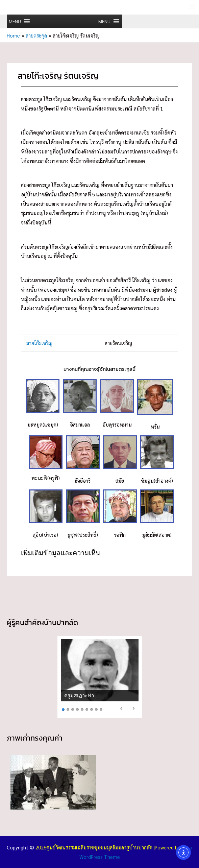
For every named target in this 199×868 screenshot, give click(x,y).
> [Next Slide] (133, 708)
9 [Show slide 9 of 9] (101, 709)
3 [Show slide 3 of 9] (73, 709)
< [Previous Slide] (122, 708)
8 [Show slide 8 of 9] (96, 709)
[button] (15, 21)
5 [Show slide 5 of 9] (82, 709)
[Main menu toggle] (192, 7)
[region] (100, 677)
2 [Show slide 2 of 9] (68, 709)
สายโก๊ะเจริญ (40, 343)
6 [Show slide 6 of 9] (87, 709)
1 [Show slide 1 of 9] (63, 709)
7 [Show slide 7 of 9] (92, 709)
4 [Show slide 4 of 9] (77, 709)
